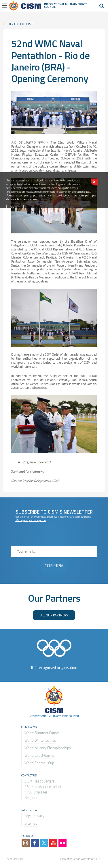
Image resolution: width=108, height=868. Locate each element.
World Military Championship (47, 748)
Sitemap (31, 823)
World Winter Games (40, 740)
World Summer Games (42, 733)
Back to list (21, 24)
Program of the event (36, 462)
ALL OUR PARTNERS (54, 615)
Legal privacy (34, 816)
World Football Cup (39, 763)
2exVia (77, 859)
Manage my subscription (31, 520)
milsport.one (16, 859)
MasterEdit (93, 859)
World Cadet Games (39, 755)
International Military (61, 4)
